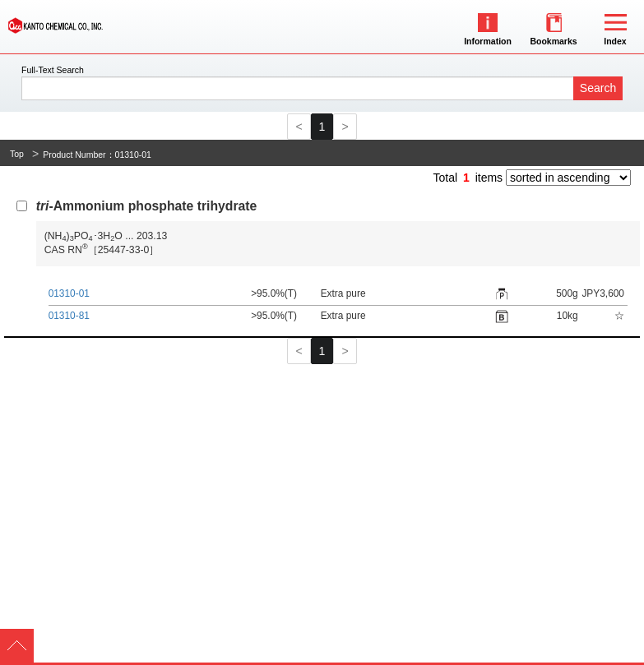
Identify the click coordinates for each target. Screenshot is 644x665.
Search (598, 88)
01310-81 (69, 316)
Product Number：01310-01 (97, 155)
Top (17, 154)
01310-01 (69, 293)
